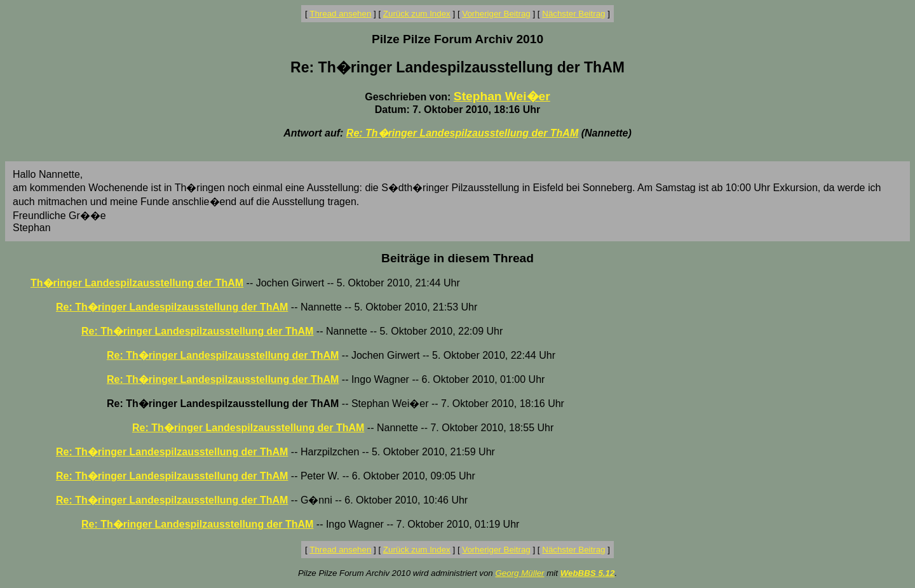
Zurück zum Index (417, 14)
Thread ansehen (340, 14)
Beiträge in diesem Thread (457, 258)
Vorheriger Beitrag (496, 14)
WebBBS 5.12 (588, 573)
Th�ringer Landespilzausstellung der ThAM (137, 283)
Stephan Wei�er (502, 96)
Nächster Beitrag (573, 14)
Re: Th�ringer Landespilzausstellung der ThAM (462, 133)
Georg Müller (519, 573)
